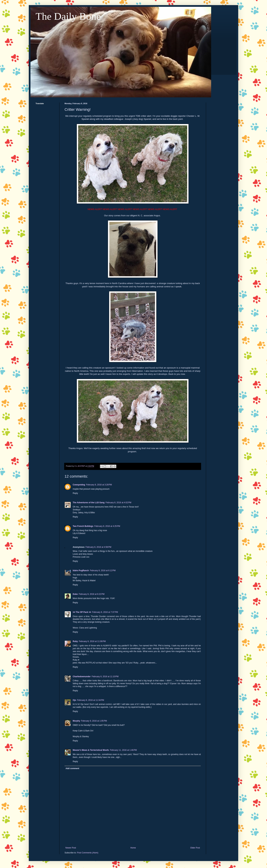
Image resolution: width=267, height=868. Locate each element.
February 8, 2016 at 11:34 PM (91, 700)
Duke (75, 594)
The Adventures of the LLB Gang (89, 503)
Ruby (75, 641)
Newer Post (71, 848)
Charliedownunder (82, 677)
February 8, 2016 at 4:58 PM (98, 547)
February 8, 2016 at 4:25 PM (107, 526)
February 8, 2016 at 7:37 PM (105, 612)
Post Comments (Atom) (88, 853)
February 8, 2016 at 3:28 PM (99, 485)
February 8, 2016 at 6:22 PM (92, 594)
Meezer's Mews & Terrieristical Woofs (91, 750)
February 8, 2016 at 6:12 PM (103, 571)
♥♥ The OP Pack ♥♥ (82, 612)
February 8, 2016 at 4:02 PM (118, 503)
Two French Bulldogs (83, 526)
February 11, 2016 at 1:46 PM (123, 750)
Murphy (76, 721)
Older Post (195, 848)
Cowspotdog (79, 485)
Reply (75, 493)
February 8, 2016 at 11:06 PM (92, 641)
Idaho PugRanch (81, 571)
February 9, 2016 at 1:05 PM (94, 721)
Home (133, 848)
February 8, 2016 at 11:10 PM (105, 677)
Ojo (74, 700)
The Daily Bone (68, 16)
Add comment (72, 768)
